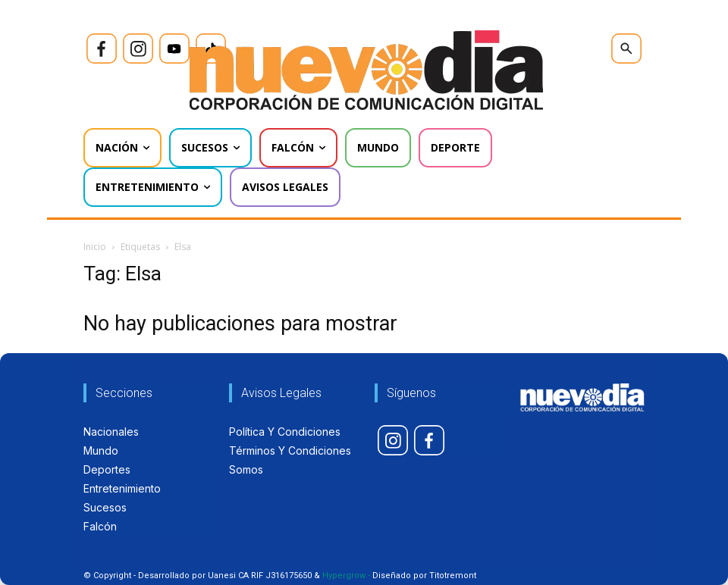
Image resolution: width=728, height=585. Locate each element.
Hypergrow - (346, 576)
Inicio (95, 247)
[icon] (102, 48)
